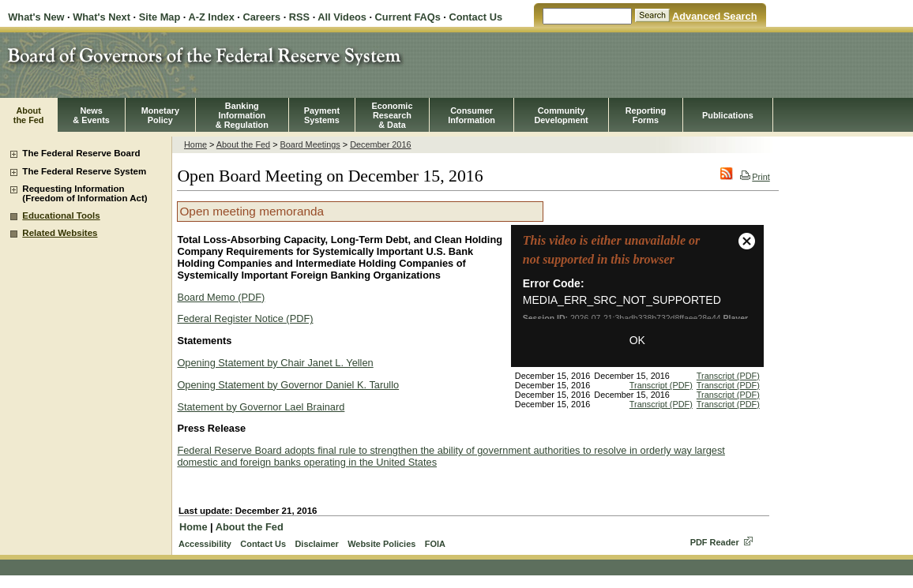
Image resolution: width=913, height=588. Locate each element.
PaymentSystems (322, 115)
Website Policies (381, 544)
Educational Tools (61, 215)
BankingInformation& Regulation (242, 115)
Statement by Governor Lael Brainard (261, 407)
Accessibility (205, 544)
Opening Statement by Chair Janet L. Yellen (275, 363)
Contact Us (475, 17)
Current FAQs (408, 17)
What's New (36, 17)
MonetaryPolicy (160, 115)
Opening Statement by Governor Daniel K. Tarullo (288, 385)
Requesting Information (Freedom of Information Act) (85, 193)
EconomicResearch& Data (392, 115)
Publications (728, 115)
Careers (261, 17)
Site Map (160, 17)
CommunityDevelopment (561, 115)
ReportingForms (646, 115)
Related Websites (60, 233)
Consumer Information (472, 115)
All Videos (342, 17)
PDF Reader (715, 542)
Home (195, 144)
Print (755, 177)
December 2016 (380, 144)
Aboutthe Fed (29, 115)
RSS (299, 17)
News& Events (91, 115)
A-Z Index (211, 17)
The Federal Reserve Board (81, 153)
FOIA (435, 544)
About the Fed (243, 144)
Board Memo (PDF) (221, 297)
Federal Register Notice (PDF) (245, 318)
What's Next (101, 17)
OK (637, 340)
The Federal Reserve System (84, 171)
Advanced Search (714, 16)
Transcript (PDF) (728, 376)
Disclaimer (316, 544)
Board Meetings (310, 144)
